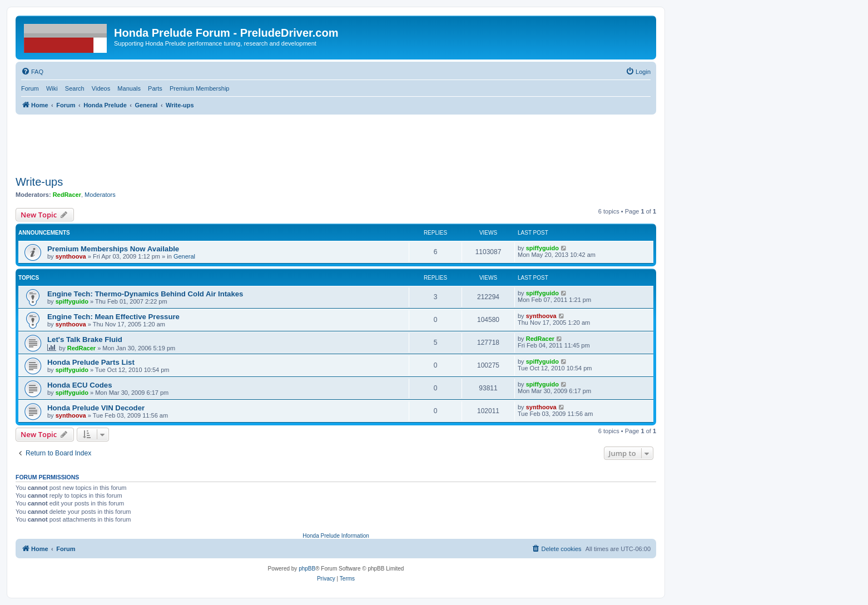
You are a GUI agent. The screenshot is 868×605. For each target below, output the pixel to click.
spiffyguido (542, 248)
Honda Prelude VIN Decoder (96, 408)
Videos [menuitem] (101, 88)
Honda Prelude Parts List (91, 362)
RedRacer (67, 195)
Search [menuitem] (75, 88)
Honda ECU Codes (80, 385)
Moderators (100, 195)
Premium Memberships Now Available (113, 249)
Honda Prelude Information (336, 536)
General (184, 256)
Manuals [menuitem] (129, 88)
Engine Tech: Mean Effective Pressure (113, 317)
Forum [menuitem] (30, 88)
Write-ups (39, 182)
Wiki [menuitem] (52, 88)
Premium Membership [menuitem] (200, 88)
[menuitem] (32, 72)
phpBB (307, 569)
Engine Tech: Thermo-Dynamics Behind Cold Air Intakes (145, 294)
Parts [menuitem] (155, 88)
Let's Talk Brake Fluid (85, 339)
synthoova (71, 256)
